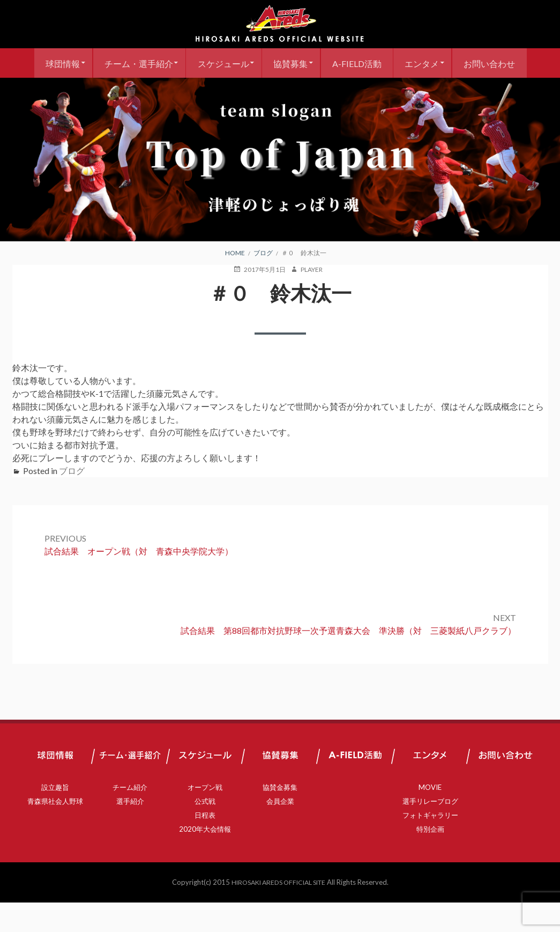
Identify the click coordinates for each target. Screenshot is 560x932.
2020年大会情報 (205, 859)
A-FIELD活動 (400, 63)
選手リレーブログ (430, 831)
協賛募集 (330, 63)
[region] (280, 189)
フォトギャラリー (430, 845)
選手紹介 (130, 831)
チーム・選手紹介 (170, 63)
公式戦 (205, 831)
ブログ (72, 500)
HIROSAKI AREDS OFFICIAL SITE (278, 912)
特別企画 (430, 859)
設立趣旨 (55, 817)
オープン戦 (205, 817)
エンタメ (469, 63)
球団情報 (90, 63)
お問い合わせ (280, 93)
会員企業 (280, 831)
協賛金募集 (280, 817)
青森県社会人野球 (55, 831)
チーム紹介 (130, 817)
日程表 (205, 845)
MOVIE (430, 817)
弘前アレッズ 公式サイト (280, 24)
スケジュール (258, 63)
